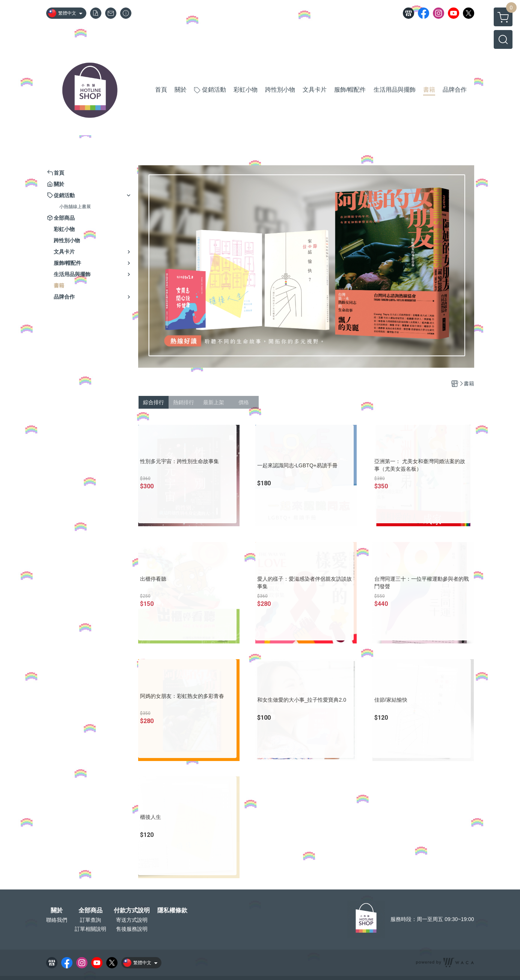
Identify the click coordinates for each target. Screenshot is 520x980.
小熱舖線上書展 (75, 207)
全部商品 (90, 911)
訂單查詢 (90, 920)
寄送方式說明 (132, 920)
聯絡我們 (57, 920)
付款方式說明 (132, 911)
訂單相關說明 (90, 929)
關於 (57, 911)
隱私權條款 (172, 911)
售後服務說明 (132, 929)
